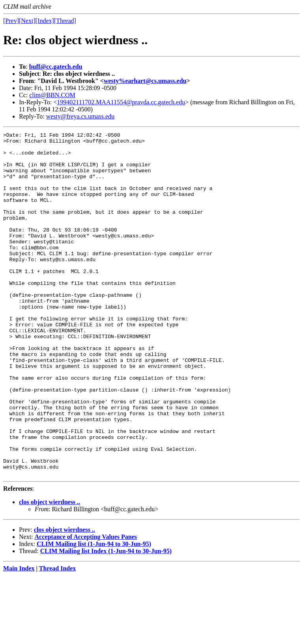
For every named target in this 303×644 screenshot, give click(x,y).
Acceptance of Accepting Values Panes (86, 605)
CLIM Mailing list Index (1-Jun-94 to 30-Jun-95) (106, 620)
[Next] (27, 21)
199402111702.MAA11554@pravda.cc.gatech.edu (121, 102)
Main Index (19, 637)
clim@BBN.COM (52, 95)
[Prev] (11, 21)
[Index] (45, 21)
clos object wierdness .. (50, 571)
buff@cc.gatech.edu (56, 67)
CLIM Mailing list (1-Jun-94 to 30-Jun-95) (94, 613)
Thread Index (58, 637)
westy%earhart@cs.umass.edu (145, 81)
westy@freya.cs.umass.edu (80, 116)
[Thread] (65, 21)
